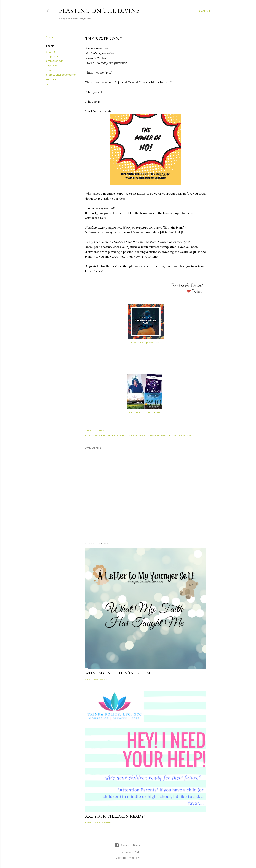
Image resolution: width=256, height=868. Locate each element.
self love (51, 84)
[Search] (204, 11)
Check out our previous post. (146, 342)
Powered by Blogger (128, 845)
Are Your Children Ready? (115, 816)
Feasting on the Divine (99, 11)
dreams (51, 52)
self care (51, 79)
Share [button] (50, 37)
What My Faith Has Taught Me (119, 673)
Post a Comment (103, 823)
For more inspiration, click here (144, 412)
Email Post (99, 430)
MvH (138, 852)
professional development (62, 75)
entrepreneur (54, 61)
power (50, 70)
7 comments (100, 680)
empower (52, 56)
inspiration (52, 66)
